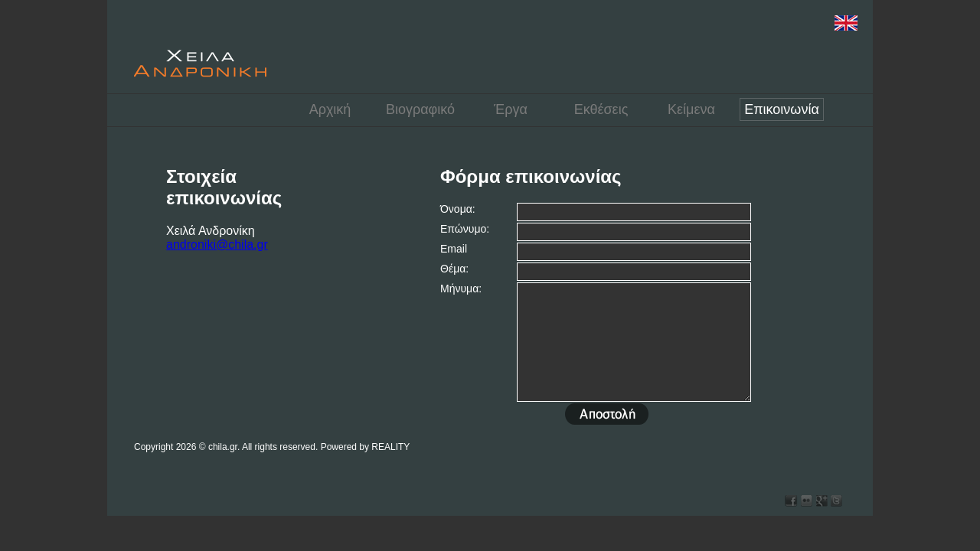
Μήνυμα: (461, 289)
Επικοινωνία (782, 109)
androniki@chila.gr (217, 245)
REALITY (390, 447)
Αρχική (330, 109)
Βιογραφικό (420, 109)
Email (454, 249)
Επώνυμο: (465, 229)
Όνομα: (458, 209)
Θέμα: (454, 269)
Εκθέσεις (601, 109)
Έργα (511, 109)
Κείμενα (691, 109)
